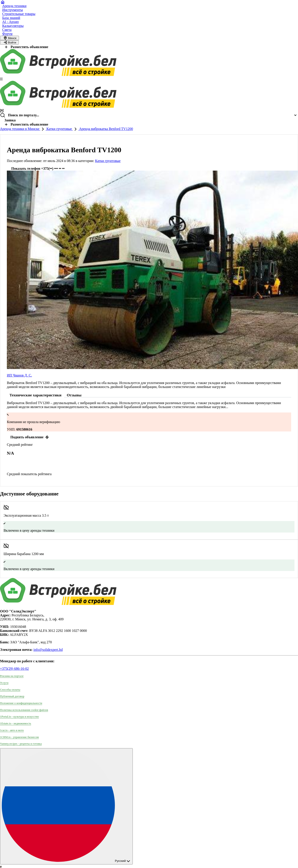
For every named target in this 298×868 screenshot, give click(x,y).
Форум (7, 34)
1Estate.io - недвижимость (16, 723)
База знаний (11, 18)
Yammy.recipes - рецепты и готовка (21, 744)
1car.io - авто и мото (12, 730)
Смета (7, 30)
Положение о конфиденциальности (21, 703)
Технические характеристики (35, 395)
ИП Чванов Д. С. (19, 375)
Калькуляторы (13, 26)
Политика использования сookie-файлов (24, 710)
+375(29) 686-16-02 (14, 669)
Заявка (10, 120)
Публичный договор (12, 696)
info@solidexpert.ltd (48, 650)
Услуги (4, 683)
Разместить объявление (26, 47)
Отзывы (74, 395)
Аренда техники (14, 6)
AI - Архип (10, 22)
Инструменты (13, 10)
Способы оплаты (10, 690)
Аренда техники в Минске (20, 129)
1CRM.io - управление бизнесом (19, 737)
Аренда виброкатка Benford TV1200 (106, 129)
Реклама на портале (12, 676)
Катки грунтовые (59, 129)
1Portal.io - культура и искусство (19, 717)
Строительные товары (19, 14)
